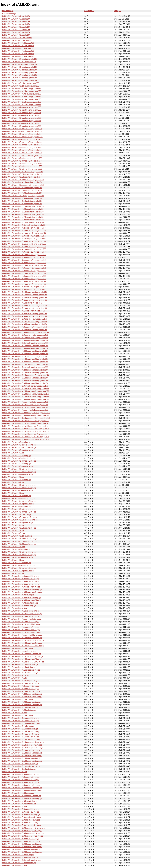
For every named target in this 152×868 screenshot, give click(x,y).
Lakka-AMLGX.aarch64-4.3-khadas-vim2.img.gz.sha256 (25, 354)
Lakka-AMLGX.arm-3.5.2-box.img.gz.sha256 (21, 86)
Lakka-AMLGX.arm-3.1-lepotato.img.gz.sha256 (22, 123)
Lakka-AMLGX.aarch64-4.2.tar (15, 713)
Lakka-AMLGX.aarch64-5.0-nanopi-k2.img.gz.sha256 (24, 289)
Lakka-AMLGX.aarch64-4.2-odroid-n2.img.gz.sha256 (24, 287)
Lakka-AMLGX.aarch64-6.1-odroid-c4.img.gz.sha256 (24, 260)
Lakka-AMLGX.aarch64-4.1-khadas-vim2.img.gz (22, 659)
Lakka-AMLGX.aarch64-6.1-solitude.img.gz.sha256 (23, 222)
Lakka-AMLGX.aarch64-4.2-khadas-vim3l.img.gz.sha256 (26, 391)
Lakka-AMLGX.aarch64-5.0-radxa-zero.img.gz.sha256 (24, 319)
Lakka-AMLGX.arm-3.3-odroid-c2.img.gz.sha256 (22, 169)
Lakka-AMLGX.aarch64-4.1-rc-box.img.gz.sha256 (23, 172)
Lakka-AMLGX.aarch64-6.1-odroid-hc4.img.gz (21, 750)
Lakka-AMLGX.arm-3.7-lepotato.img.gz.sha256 (22, 121)
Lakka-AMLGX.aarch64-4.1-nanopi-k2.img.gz (21, 611)
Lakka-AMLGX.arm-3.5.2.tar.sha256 (17, 40)
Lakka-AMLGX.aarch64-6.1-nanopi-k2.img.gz (21, 718)
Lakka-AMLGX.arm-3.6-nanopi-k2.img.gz (19, 555)
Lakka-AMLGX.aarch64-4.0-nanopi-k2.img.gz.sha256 (24, 276)
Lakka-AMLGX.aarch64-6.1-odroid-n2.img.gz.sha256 (24, 265)
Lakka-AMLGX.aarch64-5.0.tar (15, 865)
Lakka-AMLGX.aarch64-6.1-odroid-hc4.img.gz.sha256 (24, 308)
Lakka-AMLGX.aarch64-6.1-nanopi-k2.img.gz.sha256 (24, 244)
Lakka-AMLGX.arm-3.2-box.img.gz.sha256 (20, 80)
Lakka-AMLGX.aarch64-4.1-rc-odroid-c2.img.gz (22, 619)
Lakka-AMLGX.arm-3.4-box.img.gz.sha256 (20, 64)
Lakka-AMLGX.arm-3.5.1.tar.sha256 (17, 38)
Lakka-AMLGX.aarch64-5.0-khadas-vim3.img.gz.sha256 (25, 383)
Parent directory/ (9, 14)
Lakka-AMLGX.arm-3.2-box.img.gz (16, 464)
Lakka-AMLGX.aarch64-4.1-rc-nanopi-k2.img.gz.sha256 (25, 405)
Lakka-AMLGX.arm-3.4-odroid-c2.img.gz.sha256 (22, 147)
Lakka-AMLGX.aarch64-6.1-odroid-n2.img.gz (21, 734)
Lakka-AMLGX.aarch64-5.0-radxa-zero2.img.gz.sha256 (25, 335)
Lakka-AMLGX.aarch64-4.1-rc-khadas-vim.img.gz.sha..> (25, 421)
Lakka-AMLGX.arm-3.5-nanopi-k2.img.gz (19, 512)
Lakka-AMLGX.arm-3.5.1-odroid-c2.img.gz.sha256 (23, 185)
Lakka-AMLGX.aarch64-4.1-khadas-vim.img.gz (22, 654)
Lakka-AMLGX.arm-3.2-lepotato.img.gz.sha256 (22, 107)
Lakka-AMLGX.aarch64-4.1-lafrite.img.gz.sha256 (22, 182)
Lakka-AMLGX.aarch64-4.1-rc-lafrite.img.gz (20, 673)
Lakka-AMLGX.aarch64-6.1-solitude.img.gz (20, 729)
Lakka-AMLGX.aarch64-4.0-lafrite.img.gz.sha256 (22, 193)
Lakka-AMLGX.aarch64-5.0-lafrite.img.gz (19, 863)
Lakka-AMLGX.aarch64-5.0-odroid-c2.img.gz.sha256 (24, 271)
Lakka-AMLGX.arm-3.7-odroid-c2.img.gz (19, 565)
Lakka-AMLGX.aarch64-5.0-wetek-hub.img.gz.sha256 (24, 225)
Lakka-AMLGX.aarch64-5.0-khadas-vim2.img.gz (22, 852)
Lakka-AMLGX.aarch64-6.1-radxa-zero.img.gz (21, 731)
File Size (88, 11)
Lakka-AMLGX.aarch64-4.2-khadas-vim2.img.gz (22, 705)
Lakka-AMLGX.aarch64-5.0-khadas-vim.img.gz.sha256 (25, 314)
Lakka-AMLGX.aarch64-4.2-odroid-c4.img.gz (21, 689)
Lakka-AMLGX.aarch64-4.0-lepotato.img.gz (20, 603)
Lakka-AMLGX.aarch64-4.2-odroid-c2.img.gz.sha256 (24, 231)
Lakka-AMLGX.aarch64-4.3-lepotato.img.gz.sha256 (23, 214)
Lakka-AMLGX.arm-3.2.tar (13, 482)
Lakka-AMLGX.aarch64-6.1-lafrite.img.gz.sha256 (22, 201)
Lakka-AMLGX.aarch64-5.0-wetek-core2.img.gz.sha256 (25, 343)
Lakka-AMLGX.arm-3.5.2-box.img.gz (17, 536)
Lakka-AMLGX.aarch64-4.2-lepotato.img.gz (20, 707)
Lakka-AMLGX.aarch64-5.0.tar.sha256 (18, 48)
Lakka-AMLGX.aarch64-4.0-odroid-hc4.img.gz (21, 587)
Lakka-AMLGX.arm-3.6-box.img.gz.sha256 (20, 67)
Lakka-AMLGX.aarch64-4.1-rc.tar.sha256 (19, 62)
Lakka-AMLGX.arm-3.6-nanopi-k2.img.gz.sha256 (22, 145)
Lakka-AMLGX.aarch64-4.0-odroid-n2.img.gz (21, 581)
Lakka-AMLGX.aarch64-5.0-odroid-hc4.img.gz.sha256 (24, 300)
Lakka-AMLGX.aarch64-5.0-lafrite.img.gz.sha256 (22, 198)
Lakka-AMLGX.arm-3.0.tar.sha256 (16, 32)
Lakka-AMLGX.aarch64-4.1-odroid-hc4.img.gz (21, 630)
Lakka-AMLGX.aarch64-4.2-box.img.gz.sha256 (22, 91)
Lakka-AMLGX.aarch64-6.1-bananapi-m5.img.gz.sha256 (25, 375)
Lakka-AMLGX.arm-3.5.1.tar (14, 533)
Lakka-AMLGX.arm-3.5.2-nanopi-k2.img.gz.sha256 (23, 190)
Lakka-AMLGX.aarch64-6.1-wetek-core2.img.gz (22, 766)
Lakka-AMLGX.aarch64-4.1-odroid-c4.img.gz (21, 627)
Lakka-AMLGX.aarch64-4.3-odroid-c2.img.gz (21, 777)
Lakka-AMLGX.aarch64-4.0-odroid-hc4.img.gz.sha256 (24, 316)
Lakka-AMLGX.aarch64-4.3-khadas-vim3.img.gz (22, 788)
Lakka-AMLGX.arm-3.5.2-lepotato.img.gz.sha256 (22, 174)
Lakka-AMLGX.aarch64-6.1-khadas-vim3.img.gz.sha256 (25, 378)
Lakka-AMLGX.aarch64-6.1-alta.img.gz (18, 726)
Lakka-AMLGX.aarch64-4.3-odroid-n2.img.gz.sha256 (24, 281)
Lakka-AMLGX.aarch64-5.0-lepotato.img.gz (20, 857)
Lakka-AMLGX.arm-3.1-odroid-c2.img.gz (19, 458)
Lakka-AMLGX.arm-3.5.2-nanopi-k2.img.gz (20, 541)
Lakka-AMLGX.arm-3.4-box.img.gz (16, 496)
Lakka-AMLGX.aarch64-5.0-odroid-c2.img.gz (21, 812)
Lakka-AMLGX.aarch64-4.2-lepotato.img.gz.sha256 (23, 217)
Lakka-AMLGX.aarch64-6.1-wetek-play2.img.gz (22, 723)
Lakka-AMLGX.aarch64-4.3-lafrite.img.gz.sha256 (22, 188)
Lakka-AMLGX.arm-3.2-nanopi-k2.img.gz (19, 472)
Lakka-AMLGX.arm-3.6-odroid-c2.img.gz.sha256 (22, 129)
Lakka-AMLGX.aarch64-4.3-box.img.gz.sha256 (22, 94)
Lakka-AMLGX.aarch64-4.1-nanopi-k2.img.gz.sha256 (24, 249)
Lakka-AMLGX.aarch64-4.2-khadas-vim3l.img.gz (22, 697)
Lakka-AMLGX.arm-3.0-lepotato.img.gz (18, 450)
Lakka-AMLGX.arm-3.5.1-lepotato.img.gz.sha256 (22, 177)
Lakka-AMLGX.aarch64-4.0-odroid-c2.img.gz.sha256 (24, 252)
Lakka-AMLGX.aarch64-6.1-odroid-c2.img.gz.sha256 (24, 273)
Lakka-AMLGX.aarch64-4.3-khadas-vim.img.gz (22, 796)
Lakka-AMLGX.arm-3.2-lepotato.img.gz (18, 474)
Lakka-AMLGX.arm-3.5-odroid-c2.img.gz (19, 509)
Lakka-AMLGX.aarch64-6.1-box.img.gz (18, 715)
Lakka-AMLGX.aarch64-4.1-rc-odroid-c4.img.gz (22, 632)
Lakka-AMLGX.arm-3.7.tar (13, 573)
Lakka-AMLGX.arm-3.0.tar (13, 453)
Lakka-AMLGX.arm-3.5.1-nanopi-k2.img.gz (20, 520)
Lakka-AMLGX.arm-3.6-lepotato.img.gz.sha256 (22, 113)
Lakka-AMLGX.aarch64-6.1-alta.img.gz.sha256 (22, 105)
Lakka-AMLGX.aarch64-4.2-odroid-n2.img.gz (21, 686)
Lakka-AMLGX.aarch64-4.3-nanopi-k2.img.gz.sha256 (24, 257)
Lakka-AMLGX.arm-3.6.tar (13, 560)
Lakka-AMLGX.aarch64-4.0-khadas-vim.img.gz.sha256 (25, 324)
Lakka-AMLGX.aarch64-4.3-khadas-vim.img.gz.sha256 (25, 330)
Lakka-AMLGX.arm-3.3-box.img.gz (16, 480)
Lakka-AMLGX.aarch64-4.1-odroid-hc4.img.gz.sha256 (24, 311)
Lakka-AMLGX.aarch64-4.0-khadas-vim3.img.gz (22, 590)
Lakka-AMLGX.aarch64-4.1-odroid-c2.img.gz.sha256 (24, 284)
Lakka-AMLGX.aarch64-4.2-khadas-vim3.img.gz (22, 694)
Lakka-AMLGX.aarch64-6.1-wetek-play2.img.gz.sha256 (25, 338)
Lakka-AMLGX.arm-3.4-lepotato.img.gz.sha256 (22, 115)
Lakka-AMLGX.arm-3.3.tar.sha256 (16, 19)
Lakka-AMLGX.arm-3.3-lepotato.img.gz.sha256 (22, 118)
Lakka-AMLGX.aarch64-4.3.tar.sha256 (18, 43)
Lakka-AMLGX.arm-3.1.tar (13, 477)
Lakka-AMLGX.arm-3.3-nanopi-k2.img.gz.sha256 (22, 134)
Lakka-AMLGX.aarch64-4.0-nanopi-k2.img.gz (21, 576)
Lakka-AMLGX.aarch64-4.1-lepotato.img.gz (20, 664)
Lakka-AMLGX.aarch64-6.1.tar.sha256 (18, 46)
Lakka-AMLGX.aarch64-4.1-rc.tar (16, 675)
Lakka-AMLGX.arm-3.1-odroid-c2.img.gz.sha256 (22, 166)
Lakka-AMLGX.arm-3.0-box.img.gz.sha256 (20, 70)
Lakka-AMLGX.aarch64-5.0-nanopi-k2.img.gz (21, 809)
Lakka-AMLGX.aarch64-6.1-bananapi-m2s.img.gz (23, 748)
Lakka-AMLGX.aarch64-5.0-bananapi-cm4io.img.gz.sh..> (26, 429)
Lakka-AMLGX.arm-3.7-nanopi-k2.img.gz (19, 568)
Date (116, 11)
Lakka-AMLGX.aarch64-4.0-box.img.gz (18, 595)
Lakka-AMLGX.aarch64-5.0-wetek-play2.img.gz (22, 817)
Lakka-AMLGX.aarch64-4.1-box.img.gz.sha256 (22, 99)
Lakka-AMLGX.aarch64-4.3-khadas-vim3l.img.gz (22, 790)
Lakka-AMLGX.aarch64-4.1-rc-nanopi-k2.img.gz (22, 614)
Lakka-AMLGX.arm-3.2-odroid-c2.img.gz (19, 469)
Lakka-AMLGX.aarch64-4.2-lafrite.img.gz (19, 710)
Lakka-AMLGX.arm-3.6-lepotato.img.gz (18, 557)
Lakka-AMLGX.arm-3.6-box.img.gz (16, 549)
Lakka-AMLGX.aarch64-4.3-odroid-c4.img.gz (21, 782)
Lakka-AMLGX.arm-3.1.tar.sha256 (16, 35)
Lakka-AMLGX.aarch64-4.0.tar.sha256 (18, 56)
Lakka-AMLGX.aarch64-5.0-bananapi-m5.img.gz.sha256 (25, 332)
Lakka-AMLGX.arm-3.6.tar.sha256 (16, 27)
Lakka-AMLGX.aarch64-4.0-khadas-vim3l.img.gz (22, 592)
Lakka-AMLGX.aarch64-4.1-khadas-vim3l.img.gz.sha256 (26, 397)
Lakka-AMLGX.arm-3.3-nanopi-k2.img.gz (19, 488)
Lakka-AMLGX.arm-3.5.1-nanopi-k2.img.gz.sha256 (23, 196)
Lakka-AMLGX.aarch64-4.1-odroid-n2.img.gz (21, 622)
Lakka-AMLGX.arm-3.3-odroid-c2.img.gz (19, 485)
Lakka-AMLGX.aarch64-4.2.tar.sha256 (18, 54)
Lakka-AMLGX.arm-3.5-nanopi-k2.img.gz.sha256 (22, 142)
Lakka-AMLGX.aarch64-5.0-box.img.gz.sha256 (22, 97)
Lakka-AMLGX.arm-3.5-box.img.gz (16, 506)
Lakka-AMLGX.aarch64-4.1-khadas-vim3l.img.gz (22, 643)
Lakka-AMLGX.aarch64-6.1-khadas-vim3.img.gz (22, 753)
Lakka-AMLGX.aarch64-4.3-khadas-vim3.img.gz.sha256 (25, 351)
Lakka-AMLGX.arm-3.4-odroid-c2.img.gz (19, 498)
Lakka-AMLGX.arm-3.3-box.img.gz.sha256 (20, 75)
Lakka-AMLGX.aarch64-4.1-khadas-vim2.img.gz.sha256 (25, 346)
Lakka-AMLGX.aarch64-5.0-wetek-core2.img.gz (22, 860)
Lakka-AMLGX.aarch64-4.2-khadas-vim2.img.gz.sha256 (25, 370)
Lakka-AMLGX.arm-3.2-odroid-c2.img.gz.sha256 (22, 139)
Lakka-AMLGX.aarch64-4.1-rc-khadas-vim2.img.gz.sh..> (25, 426)
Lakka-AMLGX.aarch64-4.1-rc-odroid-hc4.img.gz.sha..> (25, 423)
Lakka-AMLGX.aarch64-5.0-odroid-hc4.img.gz (21, 841)
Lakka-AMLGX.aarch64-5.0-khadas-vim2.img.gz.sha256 (25, 340)
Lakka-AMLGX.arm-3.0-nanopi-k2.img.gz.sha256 (22, 150)
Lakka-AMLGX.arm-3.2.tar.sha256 (16, 16)
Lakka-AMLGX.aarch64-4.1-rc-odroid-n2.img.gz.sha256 (25, 410)
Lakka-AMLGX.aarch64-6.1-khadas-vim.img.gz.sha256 (25, 292)
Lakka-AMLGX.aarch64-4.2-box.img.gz (18, 699)
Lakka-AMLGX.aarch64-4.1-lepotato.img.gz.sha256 (23, 206)
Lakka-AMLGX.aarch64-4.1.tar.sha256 (18, 51)
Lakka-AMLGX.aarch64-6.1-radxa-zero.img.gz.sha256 (24, 322)
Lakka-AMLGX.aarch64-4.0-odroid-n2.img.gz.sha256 (24, 268)
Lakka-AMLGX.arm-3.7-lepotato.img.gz (18, 571)
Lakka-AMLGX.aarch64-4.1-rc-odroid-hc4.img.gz (22, 635)
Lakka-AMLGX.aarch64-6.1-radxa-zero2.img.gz (22, 739)
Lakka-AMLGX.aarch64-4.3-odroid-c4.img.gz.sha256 (24, 279)
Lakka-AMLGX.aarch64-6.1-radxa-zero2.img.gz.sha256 (25, 364)
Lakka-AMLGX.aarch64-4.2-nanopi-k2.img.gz (21, 681)
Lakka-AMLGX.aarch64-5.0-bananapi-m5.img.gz (22, 831)
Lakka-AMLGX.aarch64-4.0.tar (15, 608)
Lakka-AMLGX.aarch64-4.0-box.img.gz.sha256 (22, 89)
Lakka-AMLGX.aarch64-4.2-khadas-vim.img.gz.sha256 (25, 298)
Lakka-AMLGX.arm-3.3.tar (13, 493)
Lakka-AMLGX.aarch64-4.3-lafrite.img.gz (19, 804)
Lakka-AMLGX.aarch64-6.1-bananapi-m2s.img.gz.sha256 (26, 418)
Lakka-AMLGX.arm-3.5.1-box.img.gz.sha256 (21, 83)
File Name (7, 11)
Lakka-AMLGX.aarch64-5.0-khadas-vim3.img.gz (22, 844)
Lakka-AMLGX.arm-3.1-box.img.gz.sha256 (20, 72)
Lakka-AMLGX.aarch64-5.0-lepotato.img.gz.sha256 (23, 220)
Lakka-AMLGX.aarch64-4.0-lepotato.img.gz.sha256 (23, 209)
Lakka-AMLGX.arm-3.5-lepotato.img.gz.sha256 (22, 126)
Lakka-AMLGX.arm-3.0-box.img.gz (16, 442)
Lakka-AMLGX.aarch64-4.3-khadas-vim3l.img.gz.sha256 (26, 389)
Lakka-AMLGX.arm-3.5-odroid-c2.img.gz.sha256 (22, 164)
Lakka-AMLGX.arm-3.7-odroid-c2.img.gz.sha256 (22, 158)
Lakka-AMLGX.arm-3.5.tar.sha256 (16, 22)
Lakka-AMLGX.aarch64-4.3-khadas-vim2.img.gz (22, 799)
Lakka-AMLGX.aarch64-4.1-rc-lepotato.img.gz (21, 670)
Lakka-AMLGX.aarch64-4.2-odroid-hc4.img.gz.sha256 (24, 327)
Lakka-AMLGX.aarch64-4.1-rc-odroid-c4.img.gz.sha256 (25, 407)
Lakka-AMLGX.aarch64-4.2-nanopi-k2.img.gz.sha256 (24, 239)
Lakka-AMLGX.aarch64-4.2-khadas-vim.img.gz (22, 702)
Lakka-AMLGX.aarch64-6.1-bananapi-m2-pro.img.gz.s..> (26, 437)
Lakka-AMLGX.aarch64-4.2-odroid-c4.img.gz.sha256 (24, 228)
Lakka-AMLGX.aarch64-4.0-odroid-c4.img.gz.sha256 (24, 263)
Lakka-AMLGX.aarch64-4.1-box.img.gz (18, 648)
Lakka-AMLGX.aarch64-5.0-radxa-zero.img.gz (21, 820)
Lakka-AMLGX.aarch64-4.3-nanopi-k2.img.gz (21, 774)
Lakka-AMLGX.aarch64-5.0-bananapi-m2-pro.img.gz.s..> (26, 439)
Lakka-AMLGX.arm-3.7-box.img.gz (16, 563)
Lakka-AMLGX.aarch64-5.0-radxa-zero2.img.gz (22, 825)
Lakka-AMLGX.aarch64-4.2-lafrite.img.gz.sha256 (22, 204)
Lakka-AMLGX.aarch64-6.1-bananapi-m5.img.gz (22, 745)
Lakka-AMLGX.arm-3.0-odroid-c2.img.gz (19, 445)
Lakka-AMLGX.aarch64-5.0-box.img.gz (18, 855)
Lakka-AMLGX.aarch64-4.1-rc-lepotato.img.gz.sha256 (24, 356)
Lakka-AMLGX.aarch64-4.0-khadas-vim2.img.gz (22, 600)
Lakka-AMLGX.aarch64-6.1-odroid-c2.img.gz (21, 721)
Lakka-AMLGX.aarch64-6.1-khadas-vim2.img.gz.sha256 (25, 373)
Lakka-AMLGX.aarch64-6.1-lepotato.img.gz (20, 764)
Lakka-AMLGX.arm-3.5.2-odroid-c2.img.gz (20, 539)
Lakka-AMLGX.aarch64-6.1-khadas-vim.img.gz (22, 758)
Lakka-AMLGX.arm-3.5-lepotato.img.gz (18, 522)
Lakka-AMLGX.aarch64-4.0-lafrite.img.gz (19, 606)
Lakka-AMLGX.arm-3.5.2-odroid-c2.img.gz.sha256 (23, 180)
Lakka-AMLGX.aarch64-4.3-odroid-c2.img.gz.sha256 (24, 247)
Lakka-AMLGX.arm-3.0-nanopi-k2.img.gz (19, 448)
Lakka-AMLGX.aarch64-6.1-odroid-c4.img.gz (21, 737)
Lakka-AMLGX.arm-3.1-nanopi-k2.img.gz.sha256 (22, 161)
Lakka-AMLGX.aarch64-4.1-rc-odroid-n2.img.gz (22, 624)
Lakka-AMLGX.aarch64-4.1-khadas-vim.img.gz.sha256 (25, 295)
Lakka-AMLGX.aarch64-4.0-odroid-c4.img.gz (21, 584)
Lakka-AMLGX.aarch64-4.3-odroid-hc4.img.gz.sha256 (24, 306)
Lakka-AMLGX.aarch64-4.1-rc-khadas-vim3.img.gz (23, 640)
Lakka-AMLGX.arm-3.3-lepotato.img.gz (18, 490)
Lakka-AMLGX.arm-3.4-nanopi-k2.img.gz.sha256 (22, 131)
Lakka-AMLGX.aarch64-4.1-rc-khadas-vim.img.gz (23, 657)
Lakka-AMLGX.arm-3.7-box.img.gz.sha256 (20, 78)
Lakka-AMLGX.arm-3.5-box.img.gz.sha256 (20, 59)
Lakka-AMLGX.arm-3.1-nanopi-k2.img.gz (19, 461)
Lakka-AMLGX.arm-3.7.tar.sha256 (16, 30)
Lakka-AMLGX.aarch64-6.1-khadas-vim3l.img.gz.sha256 (26, 394)
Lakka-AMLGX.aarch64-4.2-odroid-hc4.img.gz (21, 691)
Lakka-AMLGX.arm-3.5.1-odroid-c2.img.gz (20, 517)
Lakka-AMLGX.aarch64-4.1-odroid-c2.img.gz (21, 616)
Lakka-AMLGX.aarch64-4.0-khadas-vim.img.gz (22, 598)
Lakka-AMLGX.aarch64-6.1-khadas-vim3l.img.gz (22, 756)
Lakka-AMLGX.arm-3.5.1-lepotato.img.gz (19, 528)
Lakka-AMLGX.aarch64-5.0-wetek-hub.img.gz (21, 815)
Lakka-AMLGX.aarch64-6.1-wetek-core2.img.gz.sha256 (25, 367)
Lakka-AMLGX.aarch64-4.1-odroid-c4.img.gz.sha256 (24, 255)
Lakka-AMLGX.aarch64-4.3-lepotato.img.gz (20, 801)
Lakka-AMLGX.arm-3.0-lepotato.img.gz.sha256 (22, 110)
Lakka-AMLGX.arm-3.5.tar (13, 531)
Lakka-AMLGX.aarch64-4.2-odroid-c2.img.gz (21, 683)
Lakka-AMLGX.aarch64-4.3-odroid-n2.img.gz (21, 780)
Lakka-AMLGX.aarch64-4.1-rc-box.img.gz (19, 651)
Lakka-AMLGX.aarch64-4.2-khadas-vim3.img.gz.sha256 (25, 362)
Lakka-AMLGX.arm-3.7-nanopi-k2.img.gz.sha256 (22, 137)
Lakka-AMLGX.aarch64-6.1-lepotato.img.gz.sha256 (23, 212)
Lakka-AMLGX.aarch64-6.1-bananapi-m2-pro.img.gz (24, 742)
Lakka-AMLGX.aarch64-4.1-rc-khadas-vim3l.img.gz (23, 646)
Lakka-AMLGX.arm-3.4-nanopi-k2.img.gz (19, 501)
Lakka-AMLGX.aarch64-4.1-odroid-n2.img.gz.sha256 (24, 233)
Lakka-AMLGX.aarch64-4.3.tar (15, 806)
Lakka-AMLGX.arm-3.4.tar (13, 525)
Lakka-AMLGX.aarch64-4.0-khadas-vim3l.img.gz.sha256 (26, 415)
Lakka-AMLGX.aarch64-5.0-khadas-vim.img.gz (22, 849)
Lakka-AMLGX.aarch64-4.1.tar (15, 678)
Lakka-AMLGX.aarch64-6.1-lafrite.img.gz (19, 769)
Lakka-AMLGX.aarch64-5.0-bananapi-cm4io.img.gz (23, 833)
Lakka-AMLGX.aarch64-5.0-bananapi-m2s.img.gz (23, 836)
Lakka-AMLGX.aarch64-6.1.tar (15, 772)
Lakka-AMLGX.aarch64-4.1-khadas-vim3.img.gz (22, 638)
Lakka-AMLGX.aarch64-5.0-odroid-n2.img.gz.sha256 (24, 236)
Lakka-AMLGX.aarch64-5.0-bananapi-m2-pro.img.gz (24, 828)
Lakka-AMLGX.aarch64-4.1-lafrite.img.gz (19, 667)
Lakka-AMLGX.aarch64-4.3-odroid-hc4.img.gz (21, 785)
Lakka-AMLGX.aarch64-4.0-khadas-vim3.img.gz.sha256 (25, 381)
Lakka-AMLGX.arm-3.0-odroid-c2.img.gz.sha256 (22, 153)
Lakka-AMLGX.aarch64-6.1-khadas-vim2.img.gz (22, 761)
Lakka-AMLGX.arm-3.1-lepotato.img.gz (18, 466)
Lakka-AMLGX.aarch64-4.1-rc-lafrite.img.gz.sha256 (23, 303)
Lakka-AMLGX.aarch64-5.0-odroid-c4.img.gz (21, 839)
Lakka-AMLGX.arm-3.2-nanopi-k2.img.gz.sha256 (22, 156)
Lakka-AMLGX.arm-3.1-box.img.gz (16, 456)
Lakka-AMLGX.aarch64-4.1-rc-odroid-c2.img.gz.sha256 (25, 402)
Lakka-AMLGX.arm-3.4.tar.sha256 (16, 24)
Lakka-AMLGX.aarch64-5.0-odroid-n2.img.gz (21, 823)
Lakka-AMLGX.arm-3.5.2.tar (14, 547)
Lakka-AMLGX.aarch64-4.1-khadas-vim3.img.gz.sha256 (25, 359)
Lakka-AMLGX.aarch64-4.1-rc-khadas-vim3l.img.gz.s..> (25, 434)
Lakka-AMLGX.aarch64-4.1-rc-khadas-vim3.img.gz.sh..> (25, 431)
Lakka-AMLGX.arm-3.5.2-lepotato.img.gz (19, 544)
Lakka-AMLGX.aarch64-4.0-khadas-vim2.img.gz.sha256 (25, 348)
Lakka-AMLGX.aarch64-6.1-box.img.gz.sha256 (22, 102)
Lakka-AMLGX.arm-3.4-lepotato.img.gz (18, 504)
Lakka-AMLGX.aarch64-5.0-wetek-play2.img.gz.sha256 (25, 386)
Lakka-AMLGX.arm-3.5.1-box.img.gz (17, 515)
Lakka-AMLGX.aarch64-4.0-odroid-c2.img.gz (21, 579)
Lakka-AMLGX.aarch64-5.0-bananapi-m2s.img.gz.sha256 (26, 413)
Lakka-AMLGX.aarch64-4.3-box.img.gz (18, 793)
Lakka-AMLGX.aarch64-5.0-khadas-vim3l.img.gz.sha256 (26, 399)
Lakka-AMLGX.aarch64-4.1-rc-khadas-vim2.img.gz (23, 662)
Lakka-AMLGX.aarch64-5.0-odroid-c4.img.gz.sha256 (24, 241)
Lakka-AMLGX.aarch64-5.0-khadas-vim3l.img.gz (22, 847)
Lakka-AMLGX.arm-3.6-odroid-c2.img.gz (19, 552)
